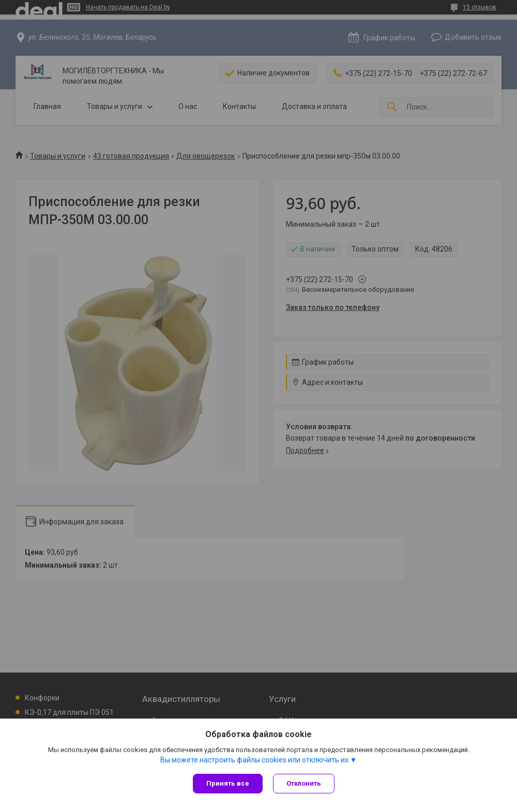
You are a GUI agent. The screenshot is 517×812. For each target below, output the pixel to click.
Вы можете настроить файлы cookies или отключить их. (255, 760)
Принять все (228, 783)
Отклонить (304, 783)
